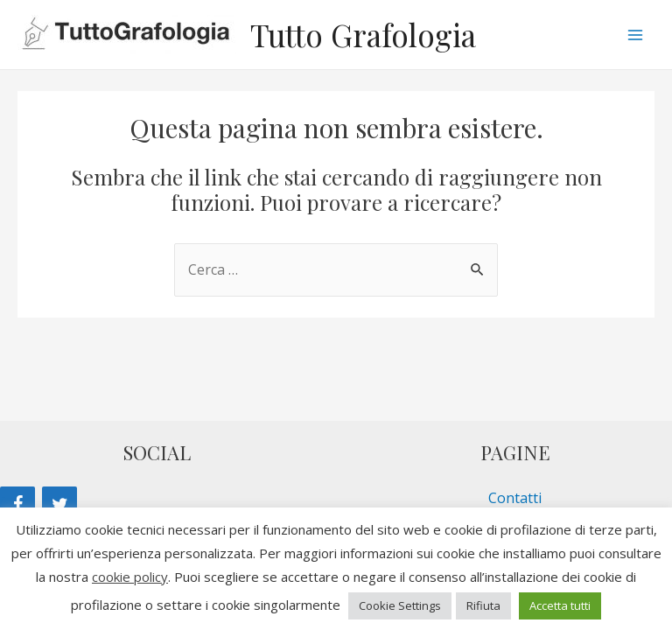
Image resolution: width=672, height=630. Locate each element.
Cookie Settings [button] (400, 605)
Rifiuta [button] (483, 605)
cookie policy (130, 577)
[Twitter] (59, 505)
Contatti (515, 498)
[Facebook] (17, 505)
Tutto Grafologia (363, 35)
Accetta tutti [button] (560, 605)
